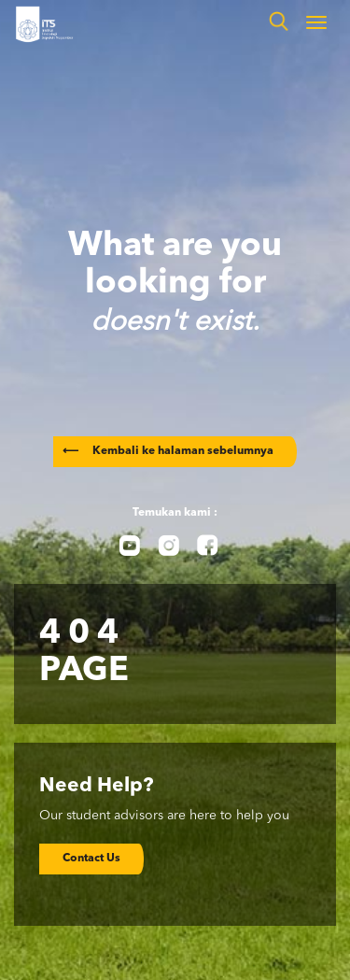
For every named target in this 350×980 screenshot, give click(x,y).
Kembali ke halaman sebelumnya (168, 451)
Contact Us (91, 859)
